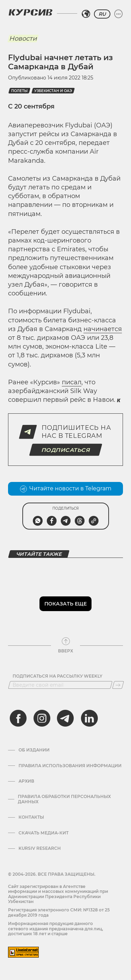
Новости (23, 38)
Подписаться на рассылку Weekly (57, 676)
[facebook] (18, 718)
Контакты (31, 817)
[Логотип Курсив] (30, 12)
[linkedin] (89, 718)
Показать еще (65, 604)
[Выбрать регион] (86, 14)
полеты (19, 91)
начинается (103, 329)
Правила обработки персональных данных (64, 799)
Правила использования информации (70, 766)
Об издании (34, 750)
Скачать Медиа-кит (43, 833)
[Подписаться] (118, 685)
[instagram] (42, 718)
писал (72, 382)
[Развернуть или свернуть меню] (118, 14)
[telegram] (65, 718)
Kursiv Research (40, 848)
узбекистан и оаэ (53, 91)
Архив (26, 781)
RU (102, 14)
